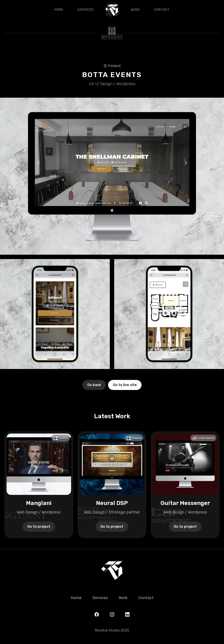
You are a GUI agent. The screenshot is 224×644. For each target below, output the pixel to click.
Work (135, 10)
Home (59, 10)
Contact (162, 10)
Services (86, 10)
